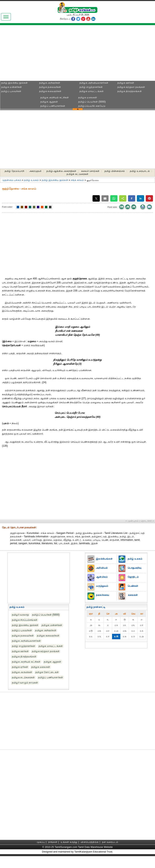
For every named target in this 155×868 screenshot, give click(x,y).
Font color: (7, 207)
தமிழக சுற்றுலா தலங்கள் (131, 87)
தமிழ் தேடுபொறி (14, 171)
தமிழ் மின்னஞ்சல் (115, 171)
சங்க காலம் (77, 180)
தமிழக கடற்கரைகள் (23, 677)
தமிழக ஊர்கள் (126, 83)
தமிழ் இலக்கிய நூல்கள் (14, 83)
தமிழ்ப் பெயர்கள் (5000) (92, 102)
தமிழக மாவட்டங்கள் (92, 91)
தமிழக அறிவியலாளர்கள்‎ (94, 83)
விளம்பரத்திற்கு (90, 842)
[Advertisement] (38, 54)
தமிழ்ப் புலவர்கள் (11, 91)
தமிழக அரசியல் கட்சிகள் (55, 97)
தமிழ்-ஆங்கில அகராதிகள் (61, 171)
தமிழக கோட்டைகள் (47, 672)
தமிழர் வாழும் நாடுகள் (25, 683)
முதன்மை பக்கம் (12, 180)
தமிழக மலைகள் (88, 97)
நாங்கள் (53, 842)
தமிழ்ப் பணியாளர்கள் (53, 106)
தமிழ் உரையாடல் (140, 171)
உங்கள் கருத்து (69, 842)
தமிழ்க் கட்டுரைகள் (77, 174)
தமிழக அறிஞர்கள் (50, 83)
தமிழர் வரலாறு (20, 615)
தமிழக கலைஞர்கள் (50, 91)
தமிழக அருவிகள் (22, 672)
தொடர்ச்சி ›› (147, 521)
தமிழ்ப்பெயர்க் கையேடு (92, 106)
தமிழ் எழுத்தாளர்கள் (91, 87)
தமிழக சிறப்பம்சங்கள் (25, 620)
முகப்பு (41, 842)
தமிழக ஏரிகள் (20, 667)
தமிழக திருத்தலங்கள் (130, 91)
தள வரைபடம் (110, 842)
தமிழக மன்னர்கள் (11, 87)
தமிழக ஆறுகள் (49, 102)
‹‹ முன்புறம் (132, 521)
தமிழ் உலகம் (31, 180)
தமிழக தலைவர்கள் (50, 87)
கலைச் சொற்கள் (90, 171)
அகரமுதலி (35, 171)
